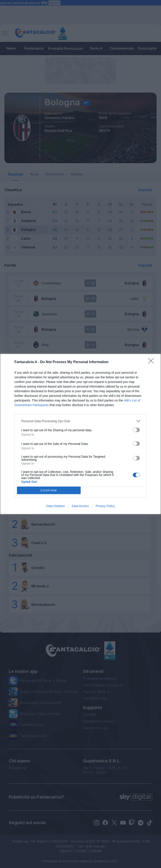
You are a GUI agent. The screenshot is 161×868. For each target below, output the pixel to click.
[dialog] (80, 434)
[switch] (136, 430)
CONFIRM (49, 490)
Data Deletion (56, 506)
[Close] (152, 362)
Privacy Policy (105, 506)
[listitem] (81, 421)
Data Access (80, 506)
